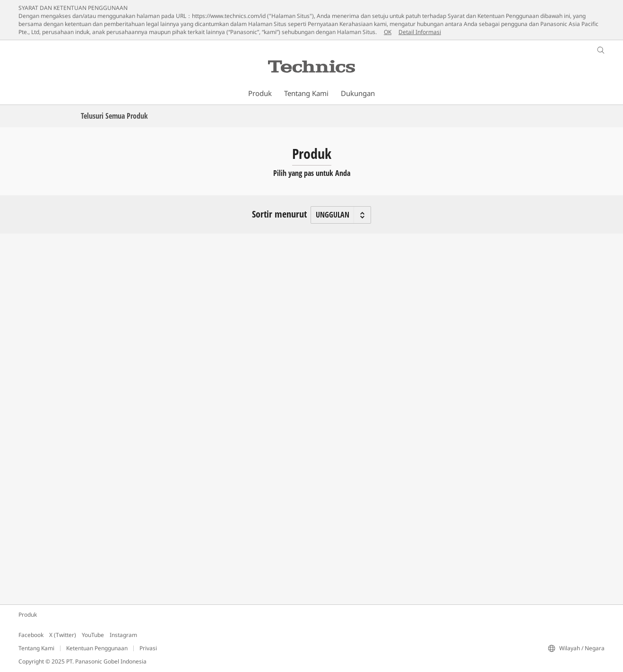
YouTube (93, 635)
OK (388, 32)
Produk (28, 615)
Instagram (123, 635)
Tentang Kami (36, 648)
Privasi (148, 648)
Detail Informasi (420, 32)
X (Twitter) (63, 635)
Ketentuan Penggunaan (97, 648)
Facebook (31, 635)
